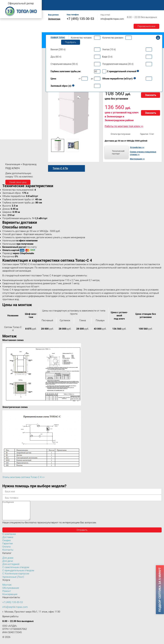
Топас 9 (7, 81)
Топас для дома (10, 72)
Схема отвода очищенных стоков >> (143, 153)
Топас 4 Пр (11, 55)
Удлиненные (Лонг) (13, 581)
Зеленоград (54, 19)
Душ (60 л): (56, 57)
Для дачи (8, 565)
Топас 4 (7, 48)
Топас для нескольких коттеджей (19, 100)
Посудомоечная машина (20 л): (118, 64)
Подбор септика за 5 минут (160, 590)
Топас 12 (8, 90)
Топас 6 (7, 67)
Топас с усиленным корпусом (17, 34)
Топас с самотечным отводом (17, 24)
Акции (65, 7)
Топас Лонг (7, 39)
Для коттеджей (11, 568)
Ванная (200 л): (58, 49)
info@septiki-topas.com (112, 19)
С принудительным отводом (18, 574)
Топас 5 (7, 62)
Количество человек (81, 38)
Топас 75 (8, 123)
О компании (67, 3)
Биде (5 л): (107, 57)
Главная (51, 3)
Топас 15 (8, 95)
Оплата (131, 3)
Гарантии (52, 7)
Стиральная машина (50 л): (64, 64)
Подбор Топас (58, 37)
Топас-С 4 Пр (12, 59)
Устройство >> (137, 147)
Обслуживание (101, 3)
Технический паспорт (118, 152)
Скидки (6, 544)
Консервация (10, 598)
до (92, 79)
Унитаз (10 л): (109, 49)
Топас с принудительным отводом (19, 29)
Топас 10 (8, 86)
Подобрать (71, 42)
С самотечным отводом (16, 571)
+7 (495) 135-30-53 (81, 19)
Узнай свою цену (18, 182)
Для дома (8, 562)
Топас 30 (8, 109)
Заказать (151, 95)
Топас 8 (7, 77)
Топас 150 (8, 137)
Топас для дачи (9, 43)
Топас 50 (8, 118)
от (80, 79)
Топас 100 (8, 132)
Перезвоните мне (146, 26)
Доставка (145, 3)
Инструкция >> (137, 159)
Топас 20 (8, 105)
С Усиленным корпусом (16, 577)
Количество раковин (113, 38)
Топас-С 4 (11, 52)
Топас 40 (8, 114)
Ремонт (118, 3)
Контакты (79, 7)
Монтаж (83, 3)
